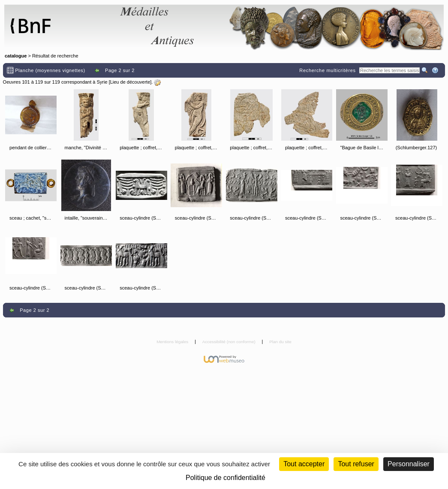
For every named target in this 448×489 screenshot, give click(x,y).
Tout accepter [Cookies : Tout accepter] (304, 464)
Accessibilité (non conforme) (230, 342)
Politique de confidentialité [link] (226, 478)
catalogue (16, 56)
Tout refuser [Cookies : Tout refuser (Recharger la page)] (356, 464)
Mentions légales (173, 342)
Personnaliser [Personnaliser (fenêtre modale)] (409, 464)
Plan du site (280, 342)
